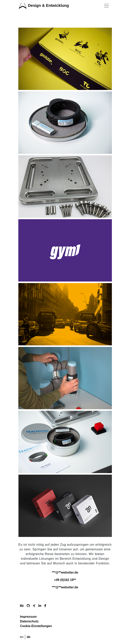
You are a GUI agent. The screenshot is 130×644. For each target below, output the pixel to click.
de (29, 637)
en (22, 637)
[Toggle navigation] (106, 6)
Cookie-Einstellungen (36, 626)
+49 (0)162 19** (65, 580)
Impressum (28, 617)
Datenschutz (29, 621)
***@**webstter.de (65, 572)
